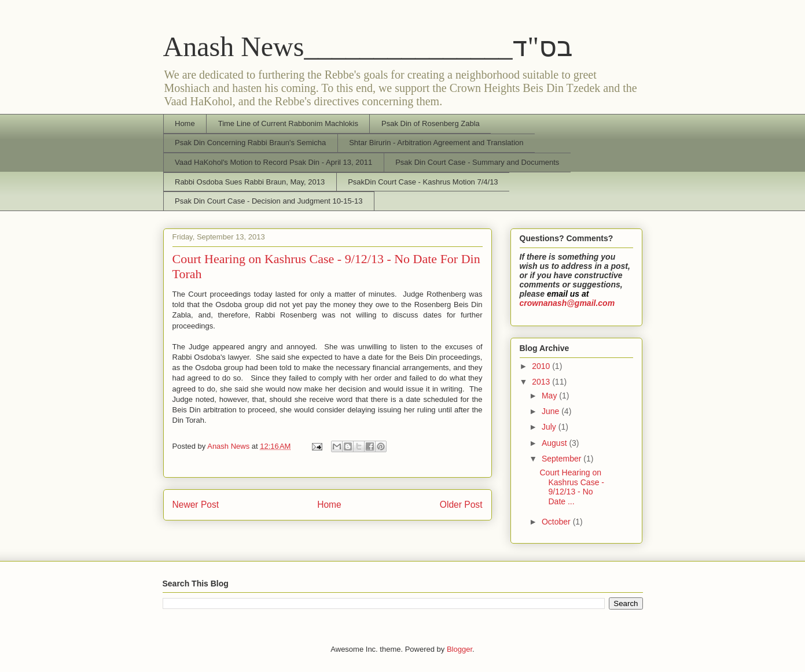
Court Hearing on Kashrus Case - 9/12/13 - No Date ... (571, 487)
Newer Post (196, 505)
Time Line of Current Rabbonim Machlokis (288, 123)
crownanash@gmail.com (567, 303)
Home (185, 123)
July (550, 427)
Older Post (461, 505)
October (557, 522)
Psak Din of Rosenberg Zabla (431, 123)
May (550, 396)
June (552, 411)
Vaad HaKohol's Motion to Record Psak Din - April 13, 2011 (273, 162)
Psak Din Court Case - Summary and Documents (477, 162)
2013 (542, 382)
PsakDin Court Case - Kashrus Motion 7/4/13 (423, 182)
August (555, 443)
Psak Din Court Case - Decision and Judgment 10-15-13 (269, 201)
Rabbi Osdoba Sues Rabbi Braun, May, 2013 (250, 182)
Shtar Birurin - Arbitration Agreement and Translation (436, 143)
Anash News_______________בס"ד (368, 47)
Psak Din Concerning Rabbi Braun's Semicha (250, 143)
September (563, 459)
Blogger (460, 649)
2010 (542, 366)
